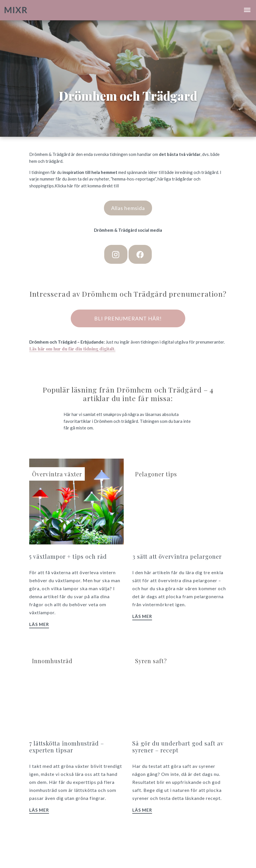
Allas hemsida (128, 208)
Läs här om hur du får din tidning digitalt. (72, 349)
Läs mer (39, 624)
